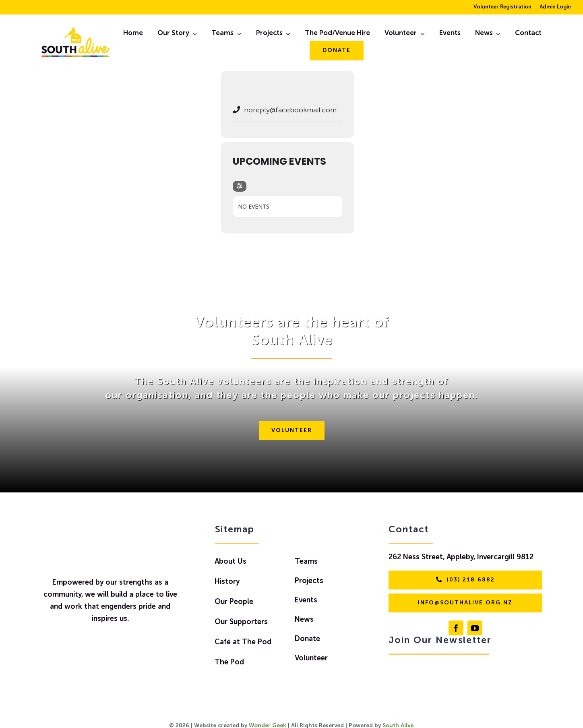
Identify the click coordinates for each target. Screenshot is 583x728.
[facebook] (456, 628)
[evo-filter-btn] (240, 186)
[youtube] (475, 628)
